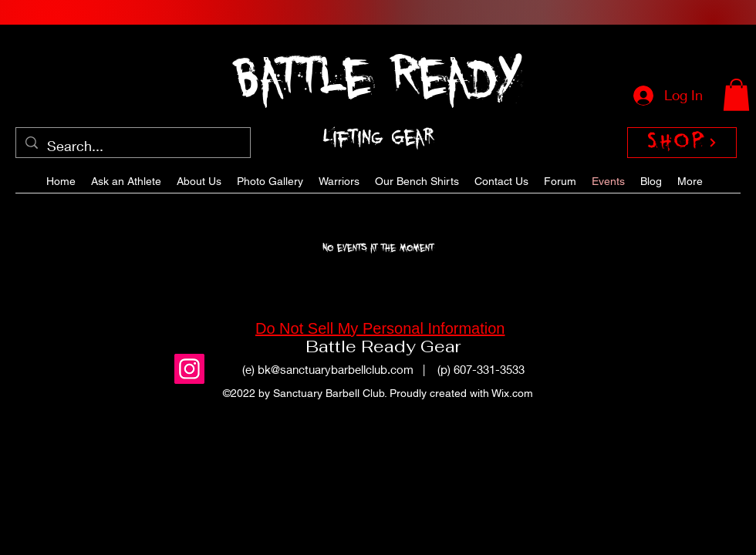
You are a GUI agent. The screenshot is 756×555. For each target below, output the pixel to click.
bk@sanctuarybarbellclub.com (336, 369)
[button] (736, 95)
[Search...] (132, 146)
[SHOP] (682, 143)
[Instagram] (189, 369)
